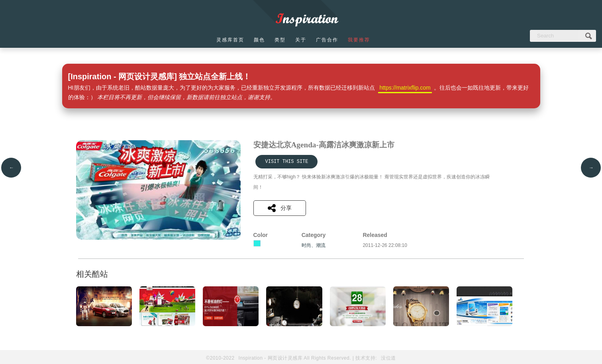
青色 (257, 243)
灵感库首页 (230, 40)
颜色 (259, 40)
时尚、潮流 (314, 245)
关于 (301, 40)
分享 (280, 208)
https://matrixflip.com (405, 88)
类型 (280, 40)
